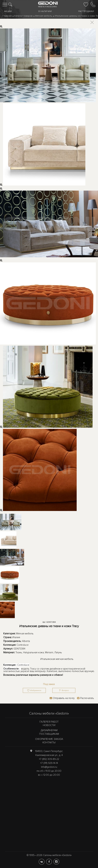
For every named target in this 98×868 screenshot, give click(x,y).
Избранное (36, 690)
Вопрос (65, 690)
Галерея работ (49, 722)
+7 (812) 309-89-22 (49, 759)
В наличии (45, 11)
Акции (8, 11)
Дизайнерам (49, 730)
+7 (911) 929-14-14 (49, 763)
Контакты (49, 742)
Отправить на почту (64, 698)
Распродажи (86, 11)
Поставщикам (49, 734)
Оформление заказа (49, 739)
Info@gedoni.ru (49, 767)
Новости (49, 725)
